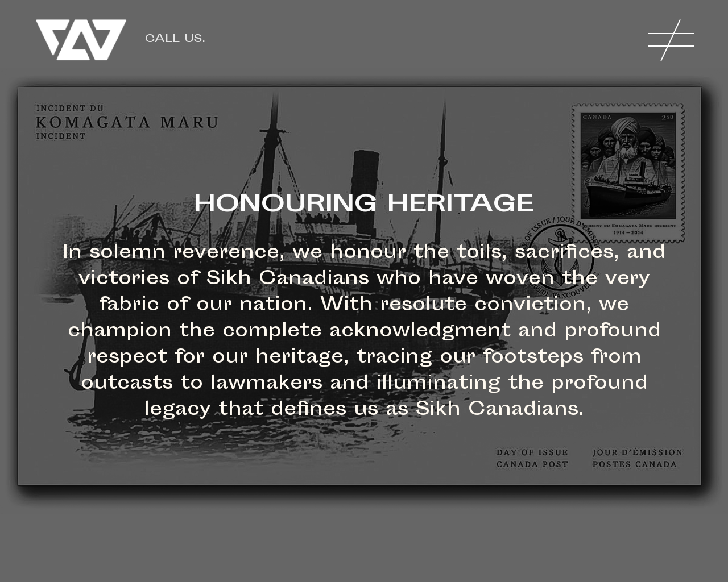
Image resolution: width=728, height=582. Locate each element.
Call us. (175, 40)
